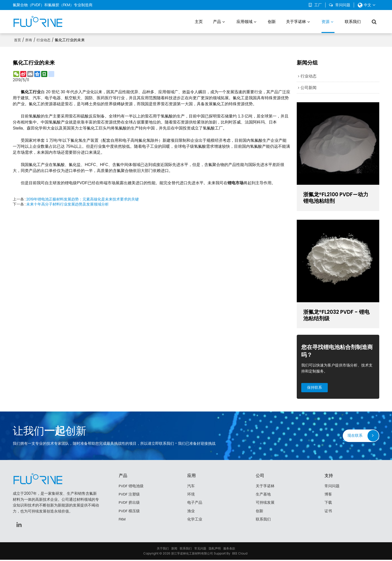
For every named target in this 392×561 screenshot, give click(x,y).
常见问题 (200, 550)
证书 (328, 513)
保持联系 (315, 388)
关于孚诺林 (296, 21)
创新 (272, 21)
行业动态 (43, 39)
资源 (328, 25)
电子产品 (195, 504)
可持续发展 (265, 504)
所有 (29, 39)
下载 (328, 504)
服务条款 (229, 550)
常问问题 (343, 5)
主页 (199, 21)
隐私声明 (215, 550)
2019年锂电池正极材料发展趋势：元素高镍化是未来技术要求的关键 (83, 198)
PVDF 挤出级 (129, 504)
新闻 (174, 550)
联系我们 (353, 21)
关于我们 (163, 550)
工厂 (318, 5)
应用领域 (244, 21)
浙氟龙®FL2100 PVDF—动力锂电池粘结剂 (337, 197)
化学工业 (195, 521)
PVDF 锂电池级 (131, 487)
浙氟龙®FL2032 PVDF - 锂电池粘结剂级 (338, 315)
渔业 (191, 513)
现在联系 (355, 437)
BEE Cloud (240, 555)
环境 (191, 496)
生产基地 (263, 496)
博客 (328, 496)
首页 (17, 39)
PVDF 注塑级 (129, 496)
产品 (217, 21)
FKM (122, 521)
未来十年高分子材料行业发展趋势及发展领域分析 (67, 203)
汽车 (191, 487)
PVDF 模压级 (129, 513)
